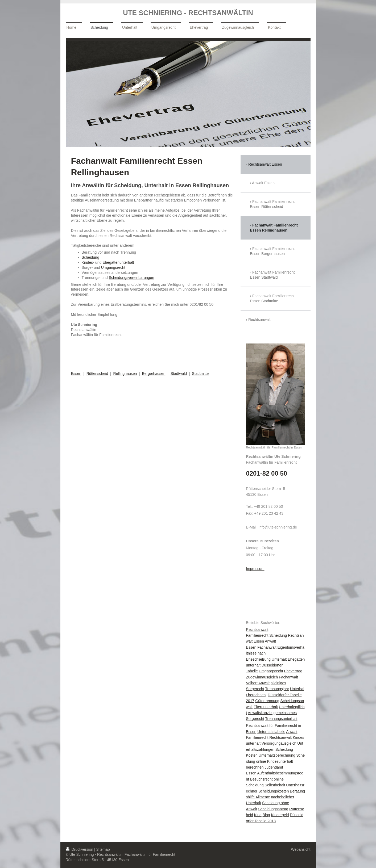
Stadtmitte (200, 374)
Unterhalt (279, 659)
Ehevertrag (293, 671)
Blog (266, 815)
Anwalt (264, 683)
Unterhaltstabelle (271, 732)
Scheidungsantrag (273, 809)
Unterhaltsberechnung (277, 755)
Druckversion (80, 849)
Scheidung (90, 257)
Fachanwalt (267, 647)
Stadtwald (179, 374)
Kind (258, 815)
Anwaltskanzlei (260, 713)
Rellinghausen (125, 374)
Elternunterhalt (266, 707)
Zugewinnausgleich (262, 677)
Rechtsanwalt (280, 737)
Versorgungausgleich (279, 743)
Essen (76, 374)
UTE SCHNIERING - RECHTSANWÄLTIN (188, 13)
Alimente (263, 797)
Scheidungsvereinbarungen (131, 278)
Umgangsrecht (113, 267)
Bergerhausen (154, 374)
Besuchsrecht (261, 779)
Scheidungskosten (274, 791)
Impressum (255, 569)
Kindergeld (280, 815)
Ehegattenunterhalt (118, 262)
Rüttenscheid (97, 374)
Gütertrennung (267, 701)
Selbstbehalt (275, 785)
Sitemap (103, 849)
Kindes (87, 262)
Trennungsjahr (277, 689)
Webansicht (301, 849)
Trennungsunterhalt (281, 719)
